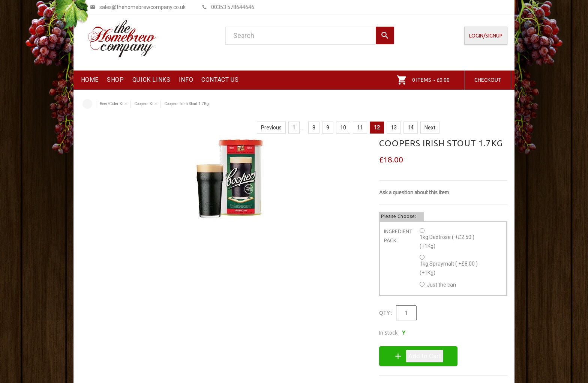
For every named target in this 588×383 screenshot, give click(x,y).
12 (377, 128)
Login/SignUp (486, 36)
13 (394, 128)
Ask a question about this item (414, 192)
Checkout (488, 80)
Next (430, 128)
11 (360, 128)
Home (87, 104)
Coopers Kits (145, 104)
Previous (271, 128)
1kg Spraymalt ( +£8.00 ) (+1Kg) (449, 268)
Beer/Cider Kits (113, 104)
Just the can (441, 285)
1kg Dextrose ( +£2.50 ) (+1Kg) (447, 242)
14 (411, 128)
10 (343, 128)
